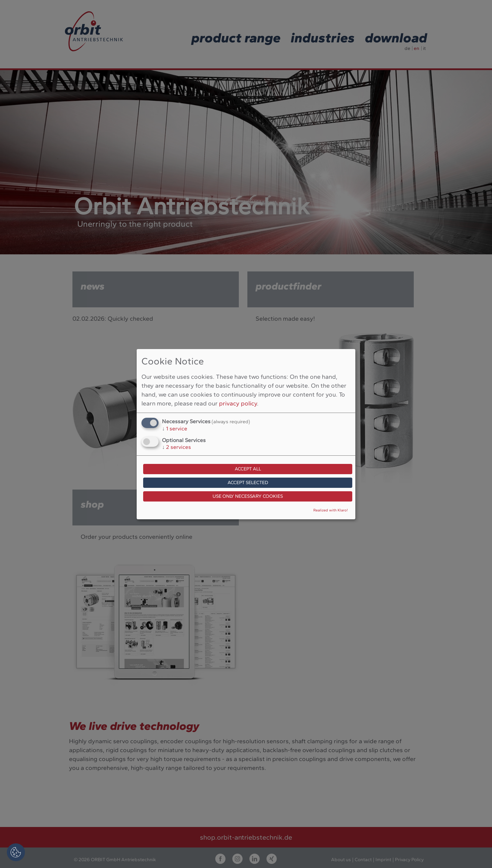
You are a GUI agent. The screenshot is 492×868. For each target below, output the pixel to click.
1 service (175, 429)
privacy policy (238, 403)
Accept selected (248, 483)
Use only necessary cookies (248, 496)
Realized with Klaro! (331, 510)
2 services (176, 447)
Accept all (248, 469)
